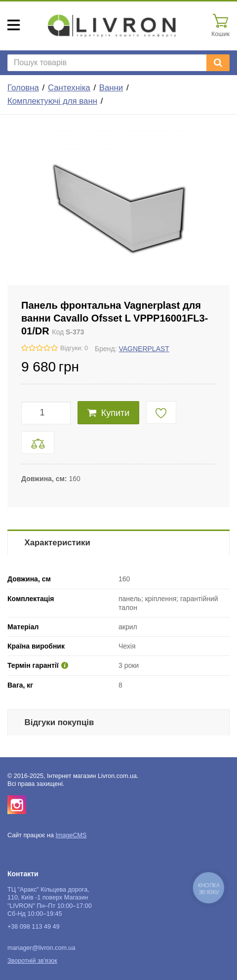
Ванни (111, 88)
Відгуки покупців (59, 722)
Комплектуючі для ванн (52, 101)
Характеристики (58, 543)
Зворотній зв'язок (32, 961)
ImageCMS (71, 835)
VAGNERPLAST (144, 349)
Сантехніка (69, 88)
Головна (23, 88)
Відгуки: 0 (74, 348)
